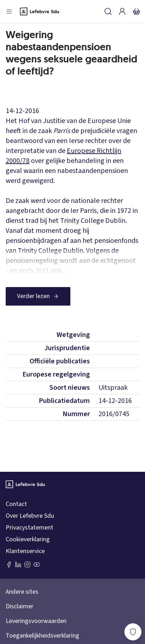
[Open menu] (9, 11)
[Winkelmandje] (136, 11)
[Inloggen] (122, 11)
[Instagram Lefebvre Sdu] (27, 564)
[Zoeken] (108, 11)
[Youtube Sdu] (37, 564)
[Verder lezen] (38, 296)
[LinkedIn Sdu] (18, 564)
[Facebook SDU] (9, 564)
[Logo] (39, 11)
